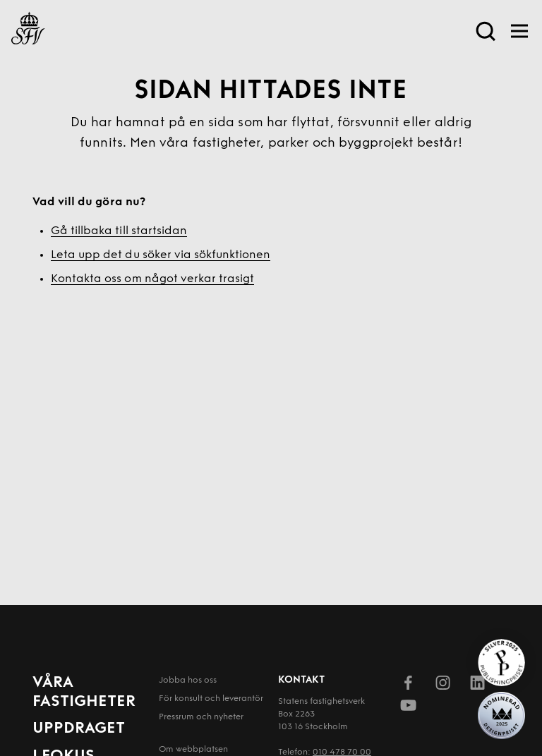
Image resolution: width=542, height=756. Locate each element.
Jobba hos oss (188, 681)
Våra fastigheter (84, 692)
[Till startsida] (28, 31)
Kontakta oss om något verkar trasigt (152, 279)
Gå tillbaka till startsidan (119, 231)
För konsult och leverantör (211, 699)
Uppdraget (79, 729)
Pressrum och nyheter (201, 717)
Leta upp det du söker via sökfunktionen (161, 255)
